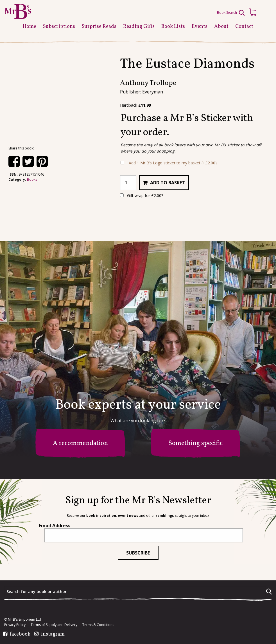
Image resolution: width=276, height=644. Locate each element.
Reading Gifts (139, 27)
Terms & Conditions (98, 625)
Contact (244, 27)
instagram (53, 634)
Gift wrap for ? (142, 195)
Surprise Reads (99, 27)
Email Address (55, 526)
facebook (20, 634)
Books (32, 179)
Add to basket (168, 183)
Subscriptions (59, 27)
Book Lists (173, 27)
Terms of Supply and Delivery (54, 625)
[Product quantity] (128, 183)
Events (200, 27)
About (221, 27)
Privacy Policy (15, 625)
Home (30, 27)
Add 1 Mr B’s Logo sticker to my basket (173, 163)
